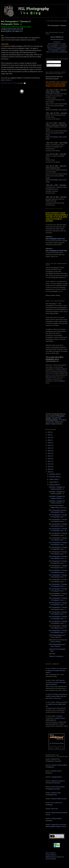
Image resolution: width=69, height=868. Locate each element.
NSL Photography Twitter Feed (55, 239)
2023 (49, 432)
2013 (49, 459)
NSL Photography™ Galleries (57, 25)
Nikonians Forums (51, 377)
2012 (49, 461)
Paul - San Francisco (58, 680)
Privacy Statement (51, 855)
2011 (49, 464)
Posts (49, 62)
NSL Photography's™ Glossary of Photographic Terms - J (16, 23)
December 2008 (54, 474)
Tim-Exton (55, 694)
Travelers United (60, 369)
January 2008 (53, 485)
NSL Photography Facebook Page (56, 251)
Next (51, 748)
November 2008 (54, 477)
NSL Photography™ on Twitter (57, 44)
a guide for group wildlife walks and (56, 696)
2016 (49, 451)
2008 (49, 472)
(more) (65, 690)
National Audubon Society (59, 799)
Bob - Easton (56, 702)
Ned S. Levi (62, 306)
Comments (51, 65)
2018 (49, 445)
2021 (49, 437)
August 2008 (53, 482)
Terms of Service (51, 853)
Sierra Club (55, 809)
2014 (49, 456)
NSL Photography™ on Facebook (57, 46)
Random (57, 748)
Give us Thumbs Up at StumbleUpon (57, 52)
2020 (49, 440)
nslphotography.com (52, 361)
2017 (49, 448)
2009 (49, 469)
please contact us (6, 80)
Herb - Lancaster (57, 716)
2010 (49, 467)
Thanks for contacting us (56, 656)
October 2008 (53, 479)
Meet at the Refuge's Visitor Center (56, 110)
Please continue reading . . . (54, 295)
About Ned (52, 654)
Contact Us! (57, 42)
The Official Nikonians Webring (57, 743)
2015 (49, 453)
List (63, 748)
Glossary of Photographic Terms (57, 48)
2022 (49, 435)
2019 (49, 443)
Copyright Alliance (57, 777)
